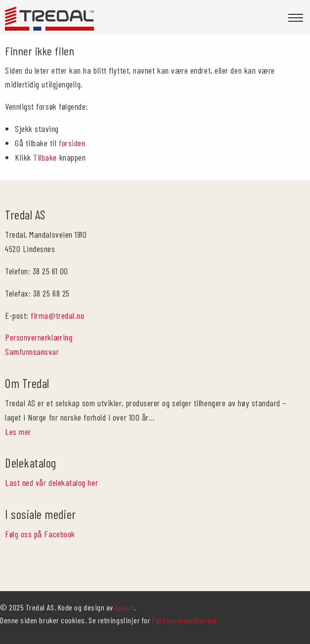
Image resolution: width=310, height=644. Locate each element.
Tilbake (45, 157)
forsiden (72, 143)
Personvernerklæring (39, 337)
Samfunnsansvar (32, 351)
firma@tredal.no (57, 315)
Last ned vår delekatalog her (51, 482)
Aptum (124, 607)
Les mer (18, 431)
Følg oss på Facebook (40, 534)
